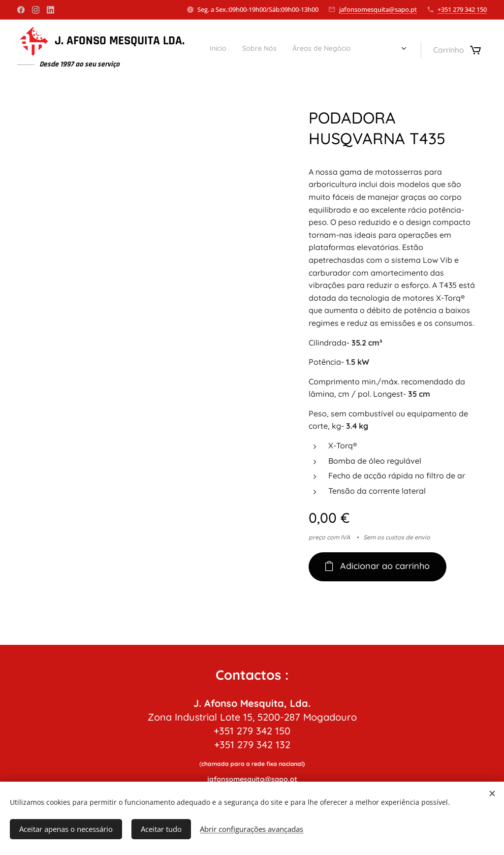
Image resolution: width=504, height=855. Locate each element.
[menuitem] (327, 50)
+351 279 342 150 (462, 9)
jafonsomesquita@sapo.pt (378, 9)
